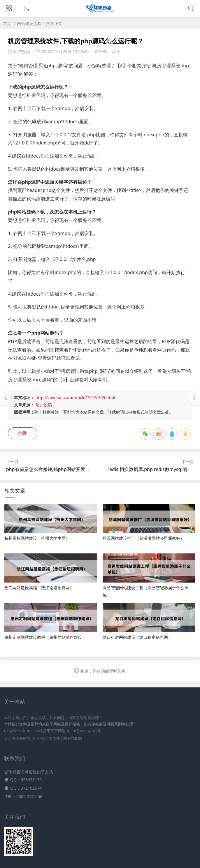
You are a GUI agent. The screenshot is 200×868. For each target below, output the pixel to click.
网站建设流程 (29, 23)
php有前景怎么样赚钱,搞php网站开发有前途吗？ (57, 469)
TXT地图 (60, 739)
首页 (7, 23)
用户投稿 (44, 405)
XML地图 (45, 739)
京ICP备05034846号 (83, 731)
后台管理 (12, 739)
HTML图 (75, 739)
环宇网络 (58, 731)
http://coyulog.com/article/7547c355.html (75, 397)
